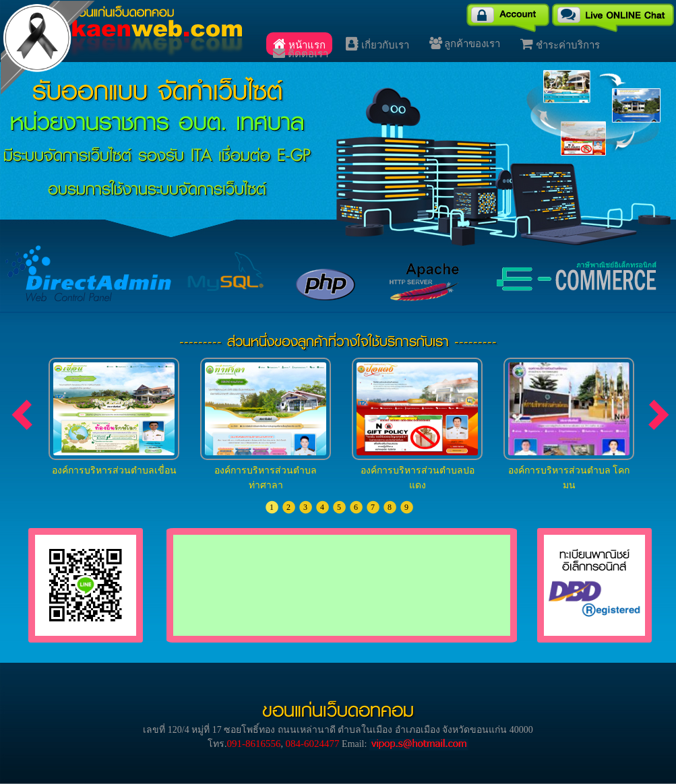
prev (23, 415)
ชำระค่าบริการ (560, 44)
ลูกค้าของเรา (465, 43)
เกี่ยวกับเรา (377, 44)
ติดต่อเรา (301, 53)
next (660, 415)
